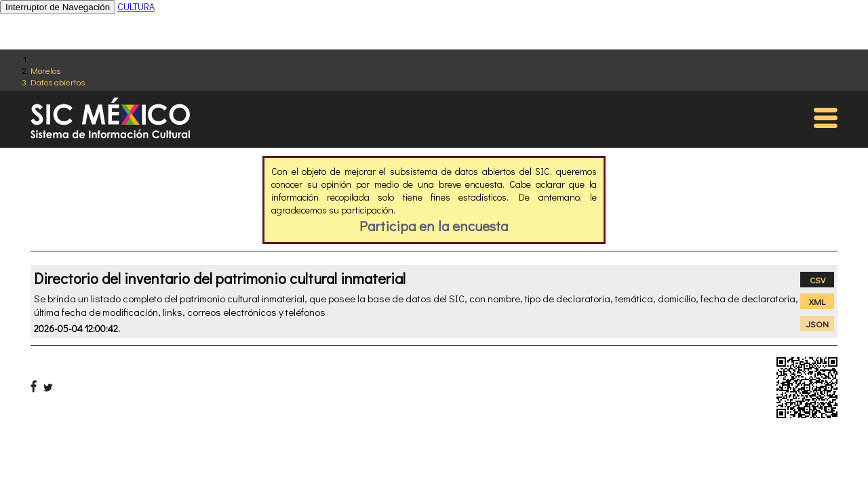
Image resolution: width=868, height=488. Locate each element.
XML (817, 301)
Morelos (45, 70)
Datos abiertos (58, 82)
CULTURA (136, 6)
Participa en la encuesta (434, 226)
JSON (817, 324)
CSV (817, 280)
